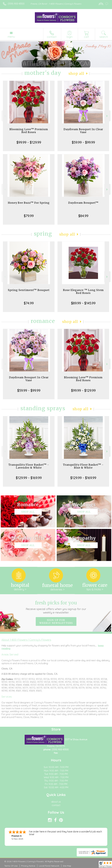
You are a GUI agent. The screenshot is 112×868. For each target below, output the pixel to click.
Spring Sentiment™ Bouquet (29, 290)
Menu (11, 37)
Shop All (76, 74)
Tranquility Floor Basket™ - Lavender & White (29, 466)
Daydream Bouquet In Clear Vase (83, 131)
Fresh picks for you (56, 607)
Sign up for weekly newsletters (56, 621)
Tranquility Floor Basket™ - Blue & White (83, 466)
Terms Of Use (11, 866)
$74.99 (29, 303)
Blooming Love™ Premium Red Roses (29, 131)
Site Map (67, 866)
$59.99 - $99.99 (83, 142)
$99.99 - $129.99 (29, 142)
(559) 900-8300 (16, 4)
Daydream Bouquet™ (83, 203)
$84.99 (83, 216)
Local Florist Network (49, 866)
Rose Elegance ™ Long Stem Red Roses (83, 291)
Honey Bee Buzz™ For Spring (29, 203)
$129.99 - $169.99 (29, 478)
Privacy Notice (28, 866)
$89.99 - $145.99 (83, 303)
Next (107, 116)
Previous (5, 116)
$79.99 (29, 216)
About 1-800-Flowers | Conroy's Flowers (26, 640)
